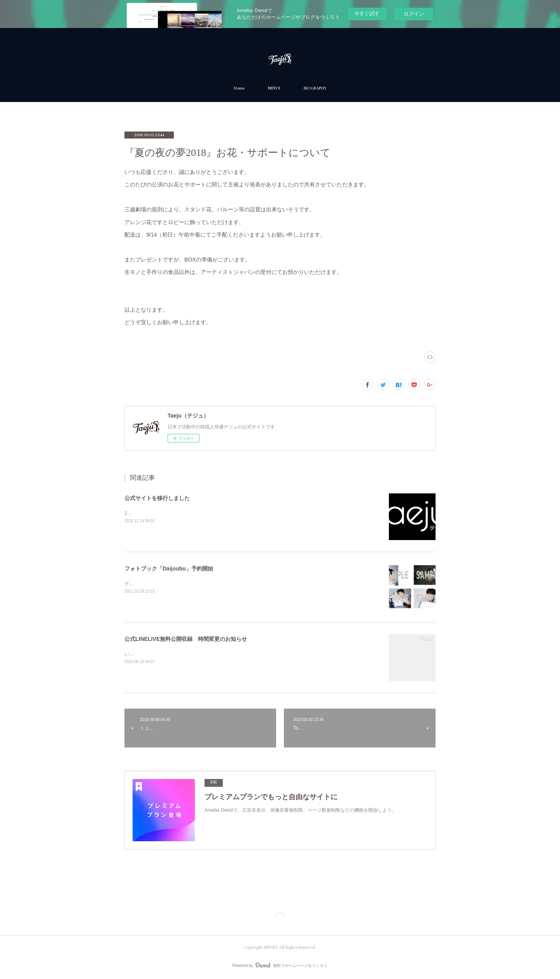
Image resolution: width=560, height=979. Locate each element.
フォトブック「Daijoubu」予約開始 (169, 568)
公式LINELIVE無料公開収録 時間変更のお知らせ (186, 639)
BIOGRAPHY (315, 88)
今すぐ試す (367, 13)
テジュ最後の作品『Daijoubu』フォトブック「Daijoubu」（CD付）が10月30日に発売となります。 (228, 584)
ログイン (414, 14)
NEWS (274, 88)
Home (239, 88)
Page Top (280, 916)
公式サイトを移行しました (157, 498)
